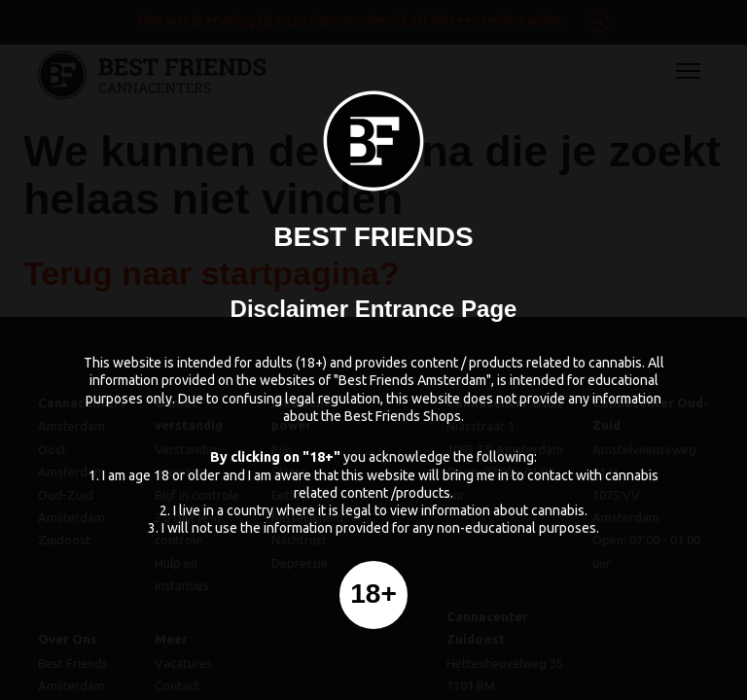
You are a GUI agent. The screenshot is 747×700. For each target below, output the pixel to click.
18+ (373, 594)
